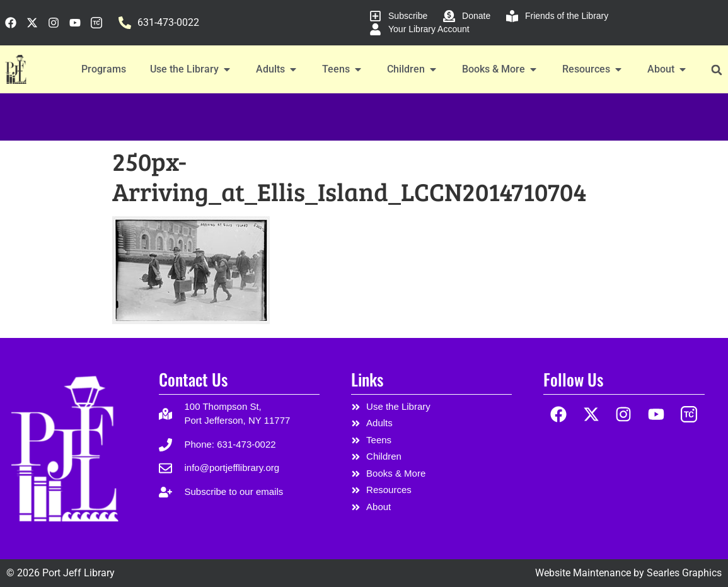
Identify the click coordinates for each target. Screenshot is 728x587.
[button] (717, 70)
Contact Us (193, 379)
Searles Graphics (684, 573)
